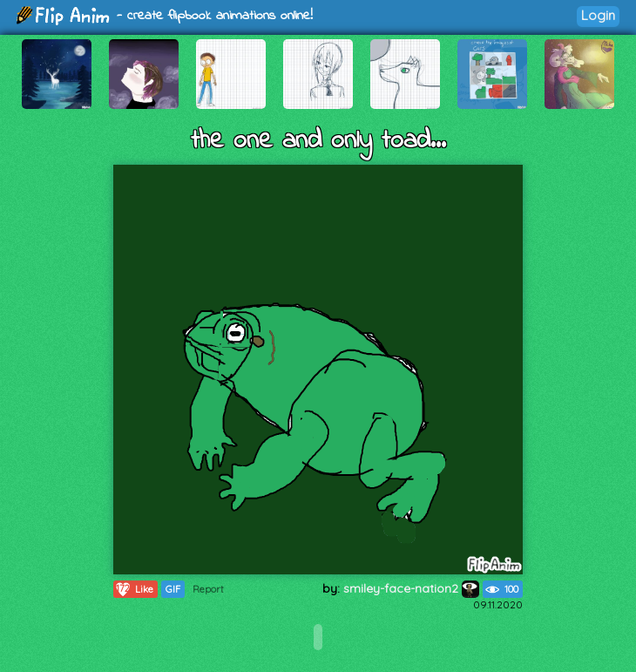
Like (134, 589)
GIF (173, 589)
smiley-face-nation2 (411, 588)
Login (598, 15)
